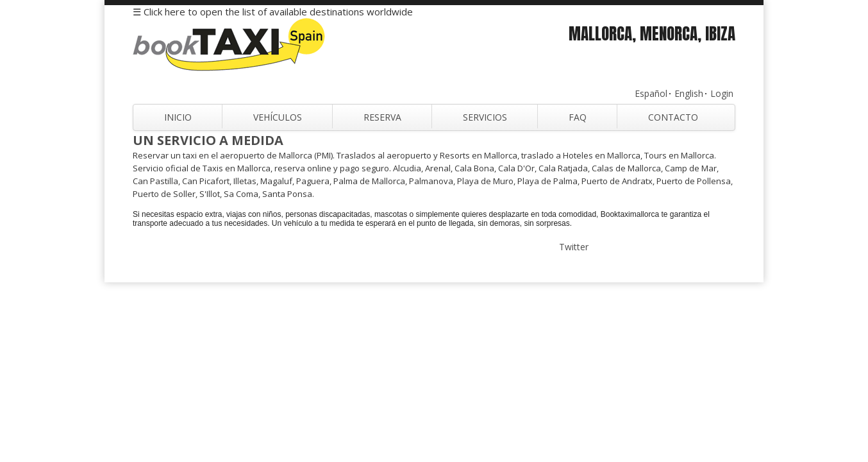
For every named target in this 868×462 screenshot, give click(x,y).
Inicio (178, 117)
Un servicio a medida (208, 140)
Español (651, 93)
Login (722, 93)
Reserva (382, 117)
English (689, 93)
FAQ (578, 117)
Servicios (485, 117)
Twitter (574, 247)
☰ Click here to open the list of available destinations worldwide (273, 12)
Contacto (673, 117)
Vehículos (278, 117)
